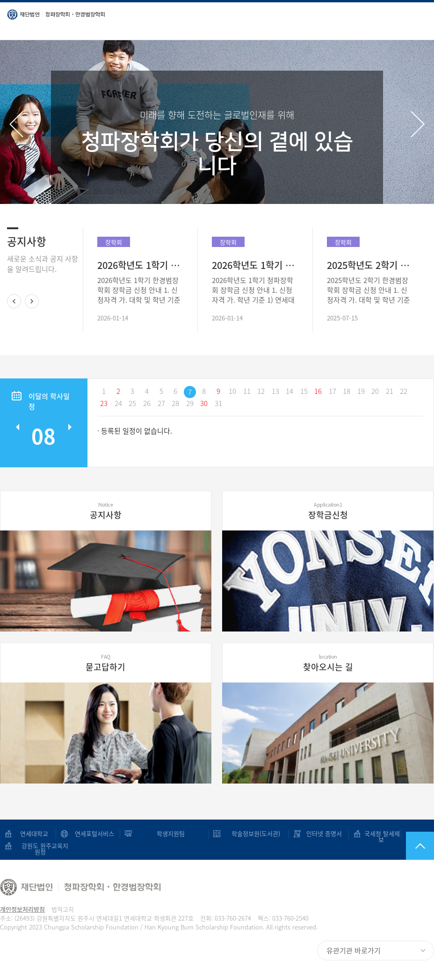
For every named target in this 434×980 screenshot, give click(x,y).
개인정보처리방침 (22, 909)
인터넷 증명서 (321, 833)
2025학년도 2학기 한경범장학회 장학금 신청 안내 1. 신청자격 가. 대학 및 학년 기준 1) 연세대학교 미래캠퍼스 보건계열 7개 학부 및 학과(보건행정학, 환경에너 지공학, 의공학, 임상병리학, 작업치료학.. (370, 290)
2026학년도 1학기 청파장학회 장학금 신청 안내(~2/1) (255, 265)
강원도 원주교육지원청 (40, 849)
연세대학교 (34, 833)
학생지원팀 (171, 833)
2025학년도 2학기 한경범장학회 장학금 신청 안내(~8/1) (370, 265)
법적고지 (63, 909)
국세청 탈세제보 (381, 836)
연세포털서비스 (94, 833)
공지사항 (106, 511)
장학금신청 (328, 511)
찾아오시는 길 (328, 663)
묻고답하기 (106, 663)
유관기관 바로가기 (354, 951)
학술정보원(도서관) (255, 833)
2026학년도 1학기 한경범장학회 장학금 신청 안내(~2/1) (140, 265)
